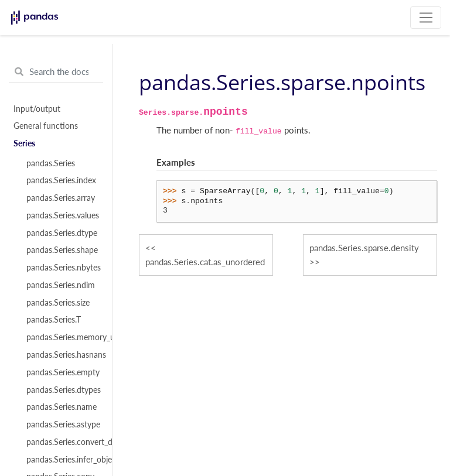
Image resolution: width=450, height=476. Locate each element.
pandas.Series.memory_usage (63, 337)
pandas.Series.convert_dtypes (63, 442)
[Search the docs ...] (56, 72)
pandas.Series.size (58, 303)
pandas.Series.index (61, 180)
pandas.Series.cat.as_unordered (205, 262)
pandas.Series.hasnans (63, 355)
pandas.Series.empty (63, 372)
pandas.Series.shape (62, 250)
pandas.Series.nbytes (63, 268)
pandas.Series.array (61, 198)
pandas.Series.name (62, 407)
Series (24, 143)
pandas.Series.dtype (62, 233)
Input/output (37, 109)
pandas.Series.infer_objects (63, 460)
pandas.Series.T (54, 320)
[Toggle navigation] (426, 18)
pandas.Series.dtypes (63, 390)
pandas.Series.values (63, 215)
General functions (46, 126)
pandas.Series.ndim (61, 285)
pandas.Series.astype (63, 424)
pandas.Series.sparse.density (364, 248)
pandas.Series (51, 163)
